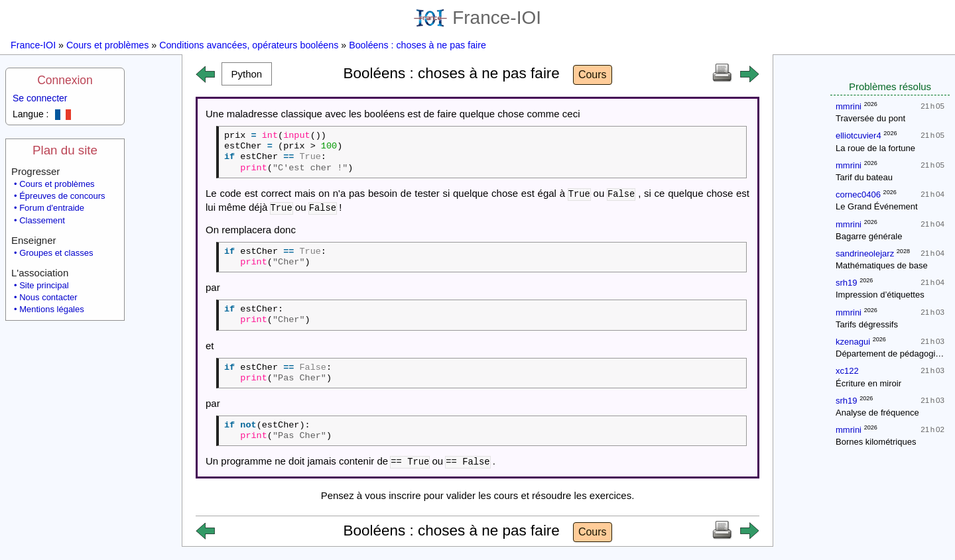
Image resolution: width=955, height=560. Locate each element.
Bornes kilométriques (876, 442)
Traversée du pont (870, 118)
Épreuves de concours (62, 196)
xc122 (847, 371)
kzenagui (853, 342)
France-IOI (477, 18)
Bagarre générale (869, 236)
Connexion (65, 80)
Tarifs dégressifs (867, 324)
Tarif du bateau (864, 177)
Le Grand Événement (877, 206)
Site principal (44, 285)
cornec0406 (858, 195)
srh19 (847, 283)
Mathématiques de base (882, 265)
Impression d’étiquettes (880, 295)
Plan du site (65, 150)
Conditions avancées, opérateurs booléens (249, 45)
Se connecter (40, 98)
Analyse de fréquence (877, 413)
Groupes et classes (56, 253)
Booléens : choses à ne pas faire (417, 45)
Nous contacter (48, 297)
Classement (42, 220)
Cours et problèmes (107, 45)
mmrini (849, 106)
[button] (247, 74)
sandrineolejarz (865, 253)
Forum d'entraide (52, 208)
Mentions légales (52, 309)
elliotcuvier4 (859, 136)
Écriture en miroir (868, 383)
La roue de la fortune (875, 148)
